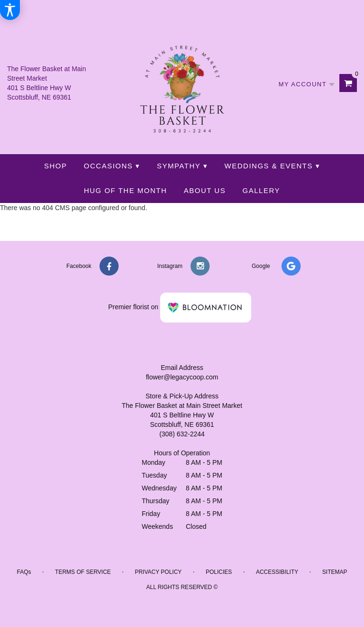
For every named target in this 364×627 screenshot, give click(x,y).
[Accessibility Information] (10, 10)
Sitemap (335, 572)
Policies (219, 572)
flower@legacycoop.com (182, 377)
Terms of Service (83, 572)
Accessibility (277, 572)
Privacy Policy (158, 572)
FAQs (24, 572)
